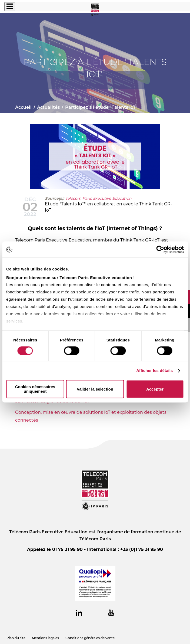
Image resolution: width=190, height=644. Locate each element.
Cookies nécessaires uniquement (35, 389)
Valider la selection (95, 389)
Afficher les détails (154, 370)
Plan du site (16, 638)
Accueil (23, 107)
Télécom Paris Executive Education (98, 198)
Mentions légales (45, 638)
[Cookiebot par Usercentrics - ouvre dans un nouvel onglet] (160, 249)
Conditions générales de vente (90, 638)
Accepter (155, 389)
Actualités (48, 107)
